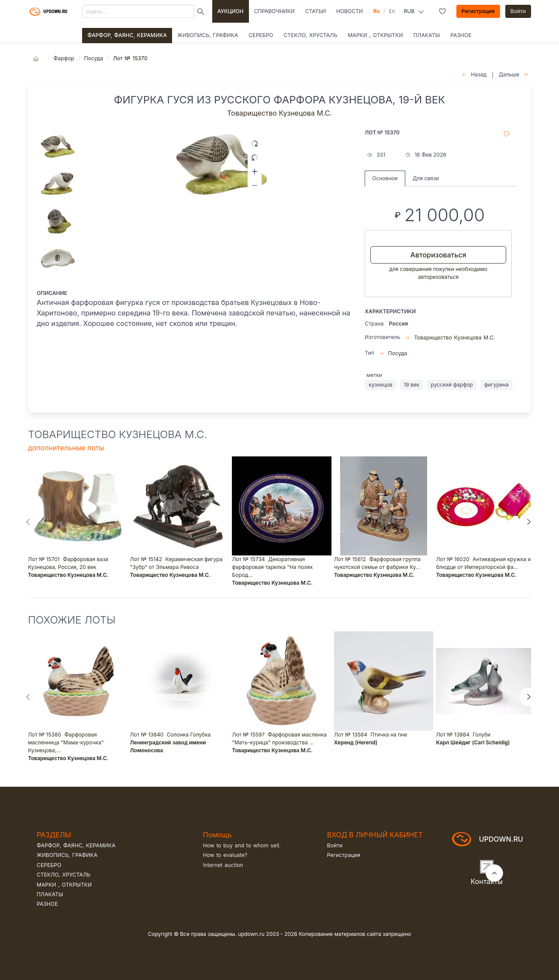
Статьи (316, 11)
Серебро (261, 35)
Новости (350, 11)
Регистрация (478, 11)
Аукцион (231, 11)
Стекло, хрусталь (310, 35)
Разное (461, 35)
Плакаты (427, 35)
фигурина (497, 385)
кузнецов (380, 385)
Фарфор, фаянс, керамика (127, 35)
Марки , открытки (375, 35)
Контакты (487, 881)
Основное (385, 178)
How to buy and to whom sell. (242, 845)
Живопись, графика (208, 35)
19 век (411, 385)
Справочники (274, 11)
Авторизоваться (438, 255)
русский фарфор (452, 385)
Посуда (93, 58)
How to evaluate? (225, 855)
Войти (518, 11)
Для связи (426, 178)
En (392, 11)
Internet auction (223, 865)
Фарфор (64, 58)
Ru (377, 11)
